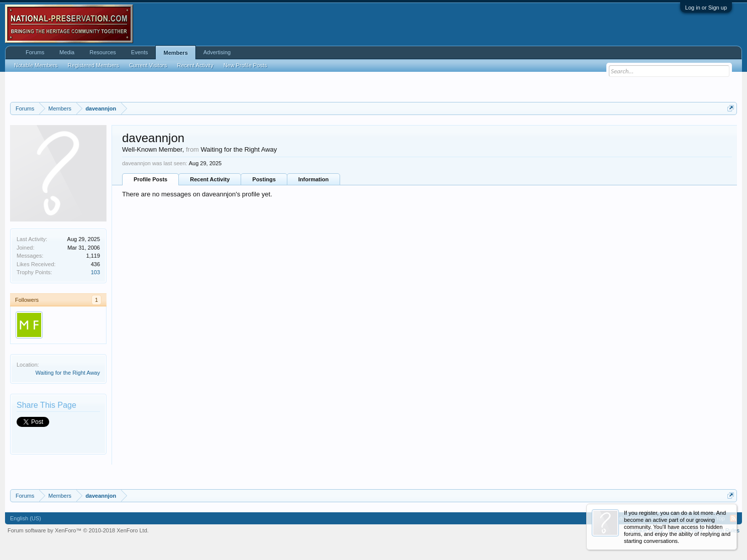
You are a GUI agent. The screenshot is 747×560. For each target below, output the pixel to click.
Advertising (217, 52)
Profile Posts (150, 179)
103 (95, 272)
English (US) (26, 518)
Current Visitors (148, 65)
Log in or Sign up (706, 8)
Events (140, 52)
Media (67, 52)
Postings (264, 179)
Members (175, 53)
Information (314, 179)
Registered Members (93, 65)
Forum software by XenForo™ (78, 530)
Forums (35, 52)
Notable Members (36, 65)
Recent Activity (210, 179)
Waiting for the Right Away (68, 373)
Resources (103, 52)
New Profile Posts (245, 65)
